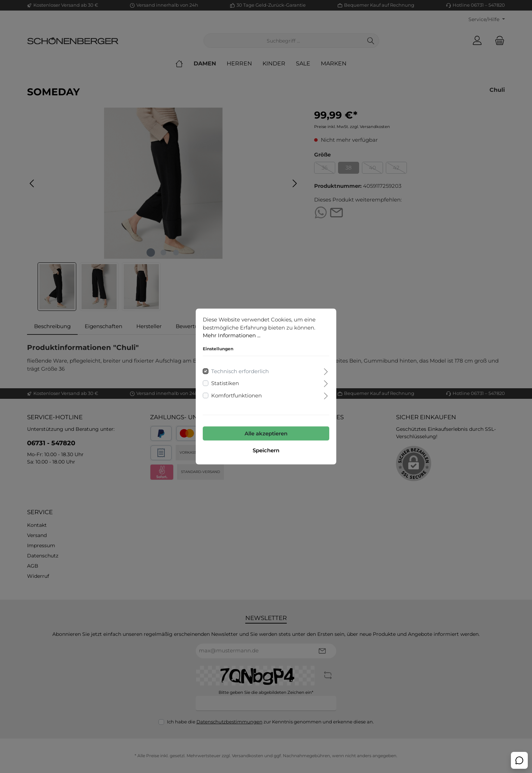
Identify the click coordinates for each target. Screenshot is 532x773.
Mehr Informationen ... (232, 335)
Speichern (266, 450)
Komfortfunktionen (236, 395)
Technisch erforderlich (240, 371)
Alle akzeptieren (266, 433)
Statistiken (225, 383)
